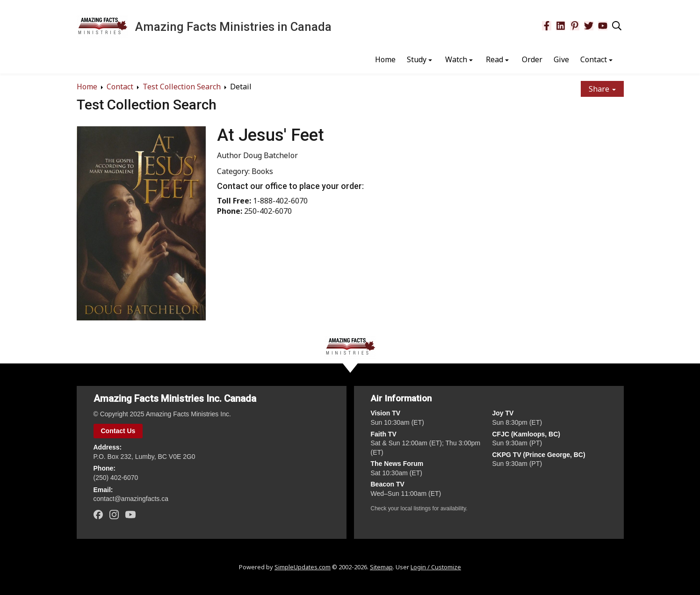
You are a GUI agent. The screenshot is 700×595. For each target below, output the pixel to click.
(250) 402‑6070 (116, 478)
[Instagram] (114, 515)
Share (602, 89)
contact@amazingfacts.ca (131, 499)
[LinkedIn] (561, 26)
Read (494, 59)
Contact (594, 59)
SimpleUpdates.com (303, 567)
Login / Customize (436, 567)
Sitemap (381, 567)
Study (417, 59)
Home (385, 59)
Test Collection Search (182, 87)
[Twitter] (589, 26)
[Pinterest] (575, 26)
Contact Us (118, 431)
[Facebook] (547, 26)
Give (561, 59)
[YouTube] (603, 26)
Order (532, 59)
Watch (456, 59)
